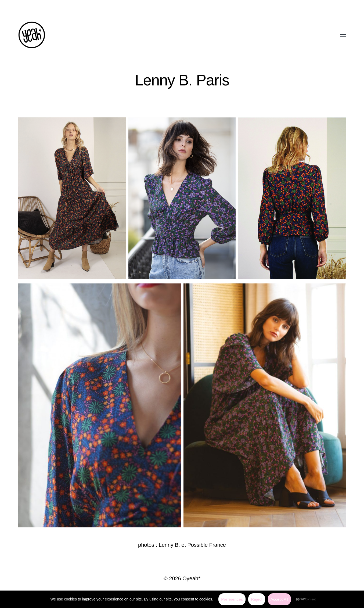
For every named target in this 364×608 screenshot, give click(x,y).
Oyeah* (191, 578)
